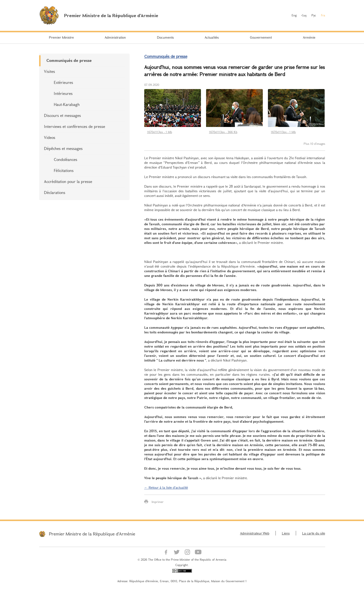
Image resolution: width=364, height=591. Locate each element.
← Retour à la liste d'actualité (166, 487)
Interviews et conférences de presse (75, 126)
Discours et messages (62, 115)
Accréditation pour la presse (68, 181)
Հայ (304, 15)
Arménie (309, 37)
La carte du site (314, 533)
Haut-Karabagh (67, 104)
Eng (294, 15)
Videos (50, 137)
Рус (314, 15)
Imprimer (158, 502)
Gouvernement (261, 37)
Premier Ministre (61, 37)
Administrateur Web (255, 533)
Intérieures (63, 93)
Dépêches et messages (63, 148)
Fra (323, 15)
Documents (165, 37)
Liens (286, 533)
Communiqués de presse (69, 60)
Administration (115, 37)
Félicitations (64, 170)
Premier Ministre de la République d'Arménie (92, 534)
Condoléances (66, 159)
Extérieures (63, 82)
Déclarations (55, 192)
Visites (50, 71)
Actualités (212, 37)
